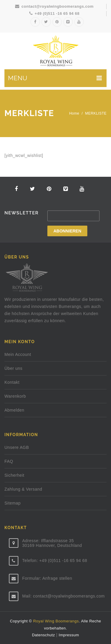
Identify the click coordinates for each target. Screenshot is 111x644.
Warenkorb (15, 396)
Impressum (69, 635)
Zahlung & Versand (23, 489)
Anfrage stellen (57, 578)
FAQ (9, 461)
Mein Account (18, 354)
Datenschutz (44, 635)
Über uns (13, 368)
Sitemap (13, 503)
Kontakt (12, 382)
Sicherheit (14, 475)
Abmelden (14, 410)
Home (74, 113)
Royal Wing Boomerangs (56, 621)
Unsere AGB (17, 447)
